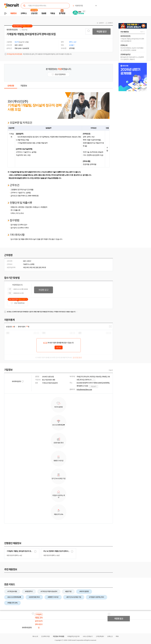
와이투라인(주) (12, 30)
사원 (24, 267)
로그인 (45, 343)
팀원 (37, 267)
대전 (24, 261)
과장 (31, 267)
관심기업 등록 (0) (18, 303)
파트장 (44, 267)
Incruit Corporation (78, 640)
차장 (34, 267)
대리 (28, 267)
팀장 (40, 267)
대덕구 (29, 261)
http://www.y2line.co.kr (84, 390)
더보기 (111, 370)
